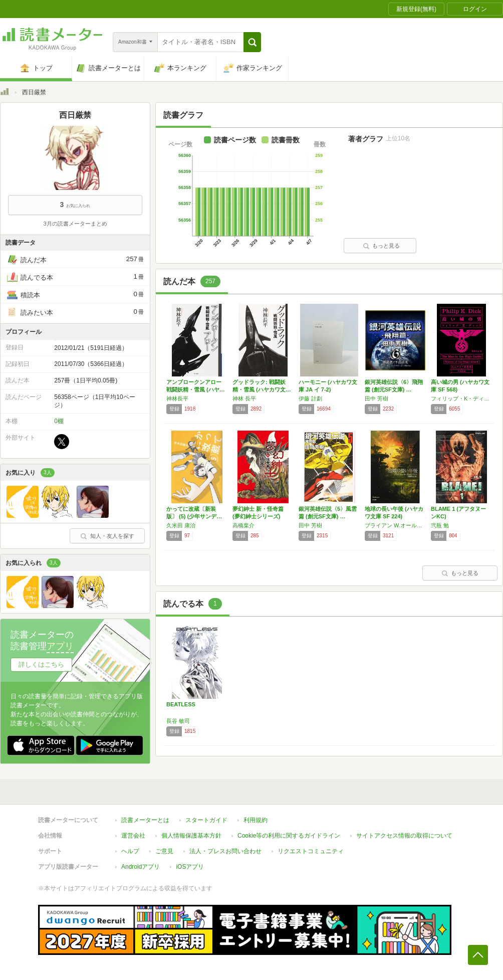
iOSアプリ (190, 867)
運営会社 (133, 836)
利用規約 (256, 820)
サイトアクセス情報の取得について (404, 836)
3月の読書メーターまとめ (75, 224)
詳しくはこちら (41, 664)
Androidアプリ (141, 867)
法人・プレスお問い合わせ (225, 851)
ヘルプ (130, 851)
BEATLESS (181, 704)
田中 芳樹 (376, 399)
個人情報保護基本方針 (191, 836)
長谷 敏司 (178, 721)
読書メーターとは (145, 820)
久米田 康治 (181, 525)
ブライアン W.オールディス (395, 525)
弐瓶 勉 (440, 525)
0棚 (59, 421)
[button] (252, 42)
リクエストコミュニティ (311, 851)
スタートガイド (206, 820)
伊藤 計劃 (310, 399)
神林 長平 (244, 399)
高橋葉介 (243, 525)
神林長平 (177, 399)
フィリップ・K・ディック (461, 399)
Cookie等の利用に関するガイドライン (289, 836)
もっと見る (381, 246)
